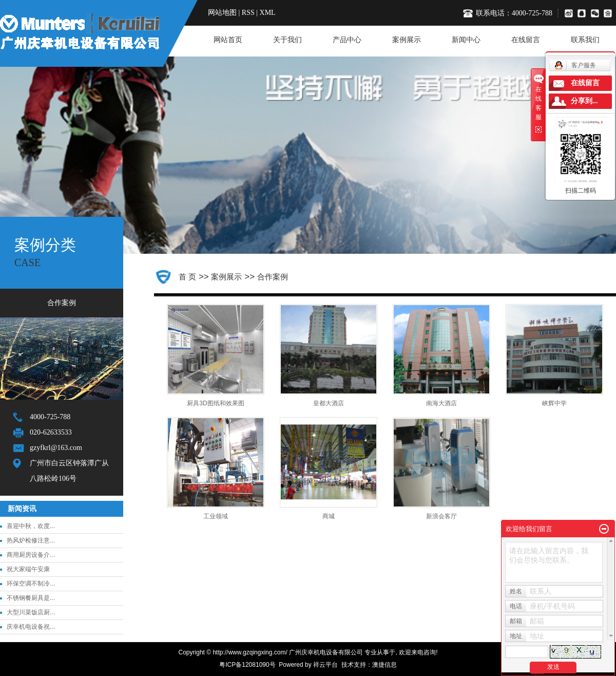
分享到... (584, 101)
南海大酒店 (441, 403)
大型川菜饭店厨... (31, 612)
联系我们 (585, 40)
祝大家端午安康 (28, 569)
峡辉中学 (554, 403)
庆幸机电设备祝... (31, 627)
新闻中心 (466, 40)
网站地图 (222, 13)
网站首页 (228, 40)
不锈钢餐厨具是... (31, 598)
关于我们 (287, 40)
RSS (248, 13)
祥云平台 (325, 665)
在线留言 (526, 40)
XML (268, 13)
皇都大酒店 (329, 403)
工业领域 (216, 516)
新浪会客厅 (441, 516)
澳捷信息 (384, 665)
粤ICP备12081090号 (247, 665)
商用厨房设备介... (31, 555)
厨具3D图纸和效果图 (215, 403)
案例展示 (407, 40)
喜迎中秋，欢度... (31, 526)
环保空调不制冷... (31, 584)
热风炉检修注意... (31, 540)
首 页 (187, 277)
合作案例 (62, 303)
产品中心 (347, 40)
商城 (329, 516)
